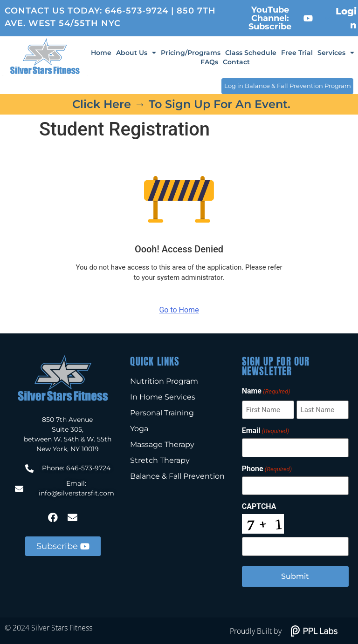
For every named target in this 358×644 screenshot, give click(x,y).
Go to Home (179, 309)
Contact (236, 62)
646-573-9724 (137, 11)
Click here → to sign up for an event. (181, 104)
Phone (267, 468)
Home (101, 53)
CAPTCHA (259, 506)
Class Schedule (251, 53)
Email (265, 431)
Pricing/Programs (191, 53)
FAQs (209, 62)
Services (336, 53)
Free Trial (297, 53)
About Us (136, 53)
